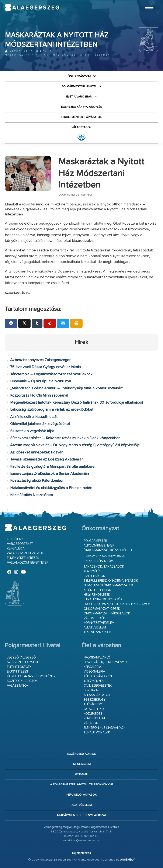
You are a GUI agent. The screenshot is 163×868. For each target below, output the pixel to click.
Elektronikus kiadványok (105, 728)
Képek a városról (98, 676)
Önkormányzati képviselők (106, 550)
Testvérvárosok (98, 632)
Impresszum (82, 764)
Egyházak (92, 690)
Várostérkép (94, 618)
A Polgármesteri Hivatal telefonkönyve (81, 785)
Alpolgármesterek (99, 546)
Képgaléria (16, 549)
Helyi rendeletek (97, 595)
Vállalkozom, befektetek (28, 563)
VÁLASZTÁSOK (81, 127)
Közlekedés (93, 714)
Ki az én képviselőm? (100, 561)
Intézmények (94, 681)
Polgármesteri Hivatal (79, 86)
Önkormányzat (79, 76)
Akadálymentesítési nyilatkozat (81, 815)
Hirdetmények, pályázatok (81, 117)
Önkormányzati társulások (107, 613)
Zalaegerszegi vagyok (25, 553)
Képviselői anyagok (81, 795)
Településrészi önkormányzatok (111, 581)
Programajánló (97, 658)
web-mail (82, 774)
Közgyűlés (92, 571)
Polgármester (95, 541)
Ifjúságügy (93, 704)
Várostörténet (20, 544)
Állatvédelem (95, 628)
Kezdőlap (16, 51)
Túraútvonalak (97, 732)
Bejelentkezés (81, 853)
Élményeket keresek (23, 558)
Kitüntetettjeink (97, 590)
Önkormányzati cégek (102, 609)
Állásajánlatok (97, 695)
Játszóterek (94, 709)
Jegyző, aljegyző (21, 658)
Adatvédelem (82, 805)
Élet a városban (79, 97)
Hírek (41, 51)
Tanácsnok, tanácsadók (104, 567)
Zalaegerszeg (32, 7)
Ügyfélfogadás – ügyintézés (31, 676)
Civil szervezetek (98, 686)
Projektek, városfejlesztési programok (117, 604)
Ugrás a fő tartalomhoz (148, 2)
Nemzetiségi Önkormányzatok (108, 585)
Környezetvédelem (99, 623)
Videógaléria (94, 672)
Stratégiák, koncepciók (103, 599)
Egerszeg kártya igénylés (82, 107)
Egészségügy (95, 700)
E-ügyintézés (18, 672)
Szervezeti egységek (24, 662)
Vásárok (91, 723)
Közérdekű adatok (22, 681)
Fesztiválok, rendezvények (106, 662)
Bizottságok (94, 576)
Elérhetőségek (19, 667)
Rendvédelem (94, 718)
